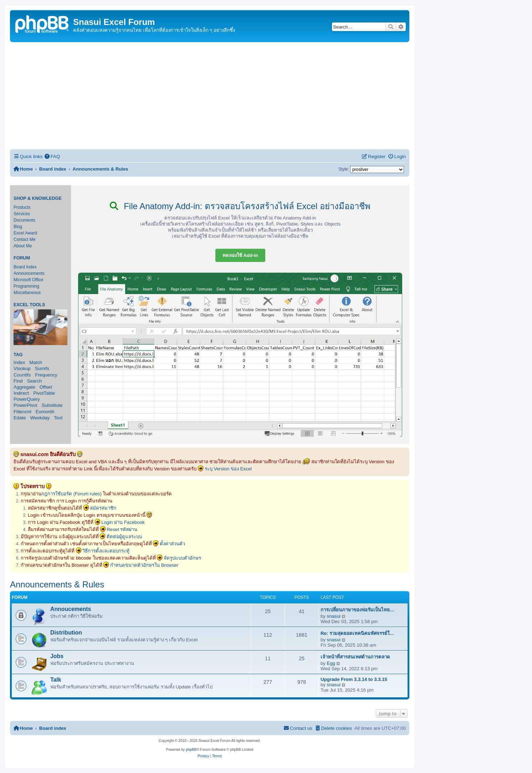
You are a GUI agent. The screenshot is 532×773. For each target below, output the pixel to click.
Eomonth (45, 412)
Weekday (40, 418)
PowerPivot (25, 405)
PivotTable (44, 393)
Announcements (29, 273)
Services (22, 214)
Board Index (25, 267)
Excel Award (25, 233)
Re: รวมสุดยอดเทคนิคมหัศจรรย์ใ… (357, 633)
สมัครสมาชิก (103, 508)
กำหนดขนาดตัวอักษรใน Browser (144, 565)
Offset (46, 387)
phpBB (191, 750)
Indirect (21, 393)
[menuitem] (52, 156)
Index (19, 362)
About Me (23, 246)
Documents (24, 220)
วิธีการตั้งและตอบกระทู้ (106, 551)
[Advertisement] (210, 96)
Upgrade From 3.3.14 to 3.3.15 (354, 679)
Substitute (52, 405)
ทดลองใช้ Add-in (240, 255)
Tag (18, 355)
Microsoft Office (28, 280)
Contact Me (24, 239)
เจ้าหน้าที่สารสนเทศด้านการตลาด (355, 657)
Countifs (22, 375)
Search (35, 381)
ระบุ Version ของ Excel (228, 469)
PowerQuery (27, 399)
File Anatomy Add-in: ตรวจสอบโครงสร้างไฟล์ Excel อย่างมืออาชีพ (240, 206)
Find (18, 381)
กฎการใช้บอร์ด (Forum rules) (71, 494)
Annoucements (71, 609)
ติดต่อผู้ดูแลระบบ (124, 537)
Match (36, 362)
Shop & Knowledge (38, 198)
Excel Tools (29, 305)
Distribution (66, 633)
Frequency (46, 375)
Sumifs (42, 368)
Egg (331, 663)
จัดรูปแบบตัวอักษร (182, 558)
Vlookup (22, 368)
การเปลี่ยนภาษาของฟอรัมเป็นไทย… (357, 610)
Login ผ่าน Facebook (123, 522)
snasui (334, 616)
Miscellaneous (27, 293)
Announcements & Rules (57, 584)
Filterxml (22, 412)
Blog (18, 227)
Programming (26, 286)
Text (58, 418)
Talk (56, 680)
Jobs (57, 656)
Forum (22, 258)
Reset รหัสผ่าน (122, 529)
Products (22, 207)
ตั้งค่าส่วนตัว (172, 544)
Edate (20, 418)
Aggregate (24, 387)
